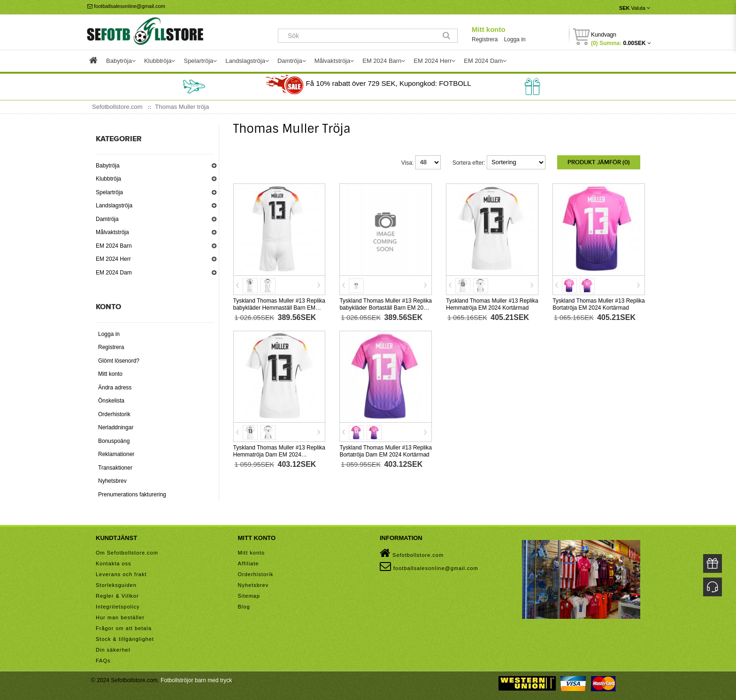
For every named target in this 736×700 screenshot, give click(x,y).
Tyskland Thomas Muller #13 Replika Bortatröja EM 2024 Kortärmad (599, 304)
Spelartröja (109, 192)
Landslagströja (114, 205)
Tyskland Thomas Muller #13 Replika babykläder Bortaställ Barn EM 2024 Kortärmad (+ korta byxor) (386, 308)
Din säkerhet (113, 650)
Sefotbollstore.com (412, 553)
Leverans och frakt (121, 574)
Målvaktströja (112, 232)
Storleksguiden (116, 585)
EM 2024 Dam (114, 273)
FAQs (103, 661)
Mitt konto (489, 29)
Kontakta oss (114, 563)
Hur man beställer (120, 617)
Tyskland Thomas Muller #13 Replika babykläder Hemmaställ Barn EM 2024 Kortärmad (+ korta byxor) (280, 308)
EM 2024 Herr (113, 259)
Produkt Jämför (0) (599, 162)
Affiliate (249, 563)
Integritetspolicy (118, 607)
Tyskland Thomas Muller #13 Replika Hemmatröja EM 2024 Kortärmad (492, 304)
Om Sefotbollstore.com (127, 553)
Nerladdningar (116, 427)
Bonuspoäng (114, 441)
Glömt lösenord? (119, 361)
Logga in (515, 39)
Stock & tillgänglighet (125, 639)
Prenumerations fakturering (132, 495)
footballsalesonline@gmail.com (126, 6)
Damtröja (107, 219)
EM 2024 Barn (114, 246)
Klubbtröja (108, 179)
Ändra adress (115, 388)
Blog (244, 607)
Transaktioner (115, 468)
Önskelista (111, 401)
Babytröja (108, 166)
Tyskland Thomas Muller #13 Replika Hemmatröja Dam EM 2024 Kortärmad (280, 455)
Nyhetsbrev (112, 481)
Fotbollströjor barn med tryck (196, 680)
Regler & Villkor (117, 596)
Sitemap (249, 596)
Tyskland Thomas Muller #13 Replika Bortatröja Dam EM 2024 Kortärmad (386, 451)
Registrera (485, 39)
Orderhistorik (114, 414)
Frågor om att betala (124, 628)
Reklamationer (116, 454)
